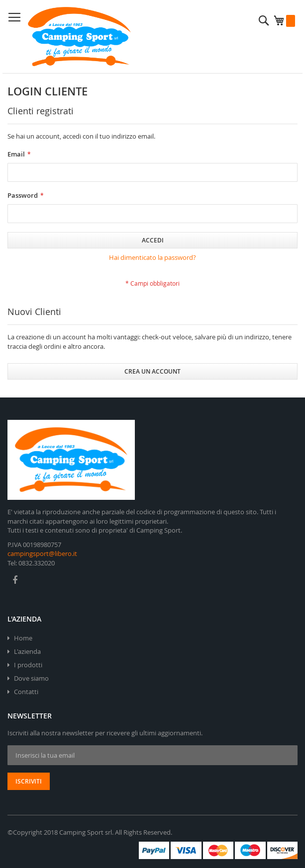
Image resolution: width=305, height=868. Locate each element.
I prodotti (28, 665)
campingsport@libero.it (42, 553)
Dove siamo (31, 678)
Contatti (26, 692)
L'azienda (27, 651)
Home (23, 638)
